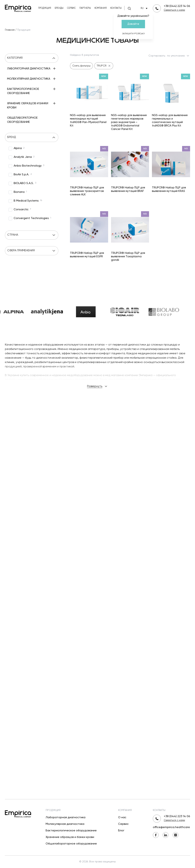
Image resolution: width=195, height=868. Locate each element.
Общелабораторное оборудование (71, 844)
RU (145, 8)
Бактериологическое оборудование (71, 831)
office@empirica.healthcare (171, 827)
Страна (32, 253)
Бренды (59, 8)
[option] (16, 167)
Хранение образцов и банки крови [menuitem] (28, 136)
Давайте (133, 24)
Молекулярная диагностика (65, 824)
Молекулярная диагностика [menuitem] (29, 95)
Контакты (116, 8)
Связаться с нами (174, 10)
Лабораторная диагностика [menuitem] (29, 69)
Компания (101, 8)
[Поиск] (129, 8)
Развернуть (97, 600)
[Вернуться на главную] (18, 8)
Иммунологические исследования (28, 79)
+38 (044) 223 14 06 (177, 6)
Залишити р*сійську (133, 34)
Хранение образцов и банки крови (70, 837)
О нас (122, 818)
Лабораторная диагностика (66, 818)
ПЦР (19, 103)
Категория (32, 58)
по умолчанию (178, 56)
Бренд (32, 156)
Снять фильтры (81, 66)
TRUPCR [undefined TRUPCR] (104, 66)
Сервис (71, 8)
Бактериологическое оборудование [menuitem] (23, 118)
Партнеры (85, 8)
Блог (121, 831)
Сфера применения (32, 281)
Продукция (45, 8)
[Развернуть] (11, 77)
